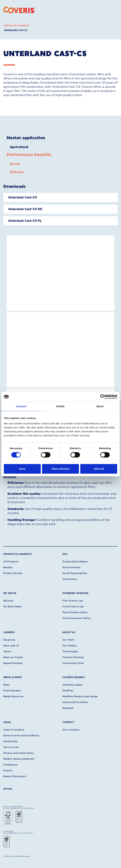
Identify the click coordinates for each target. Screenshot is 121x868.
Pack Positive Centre (75, 612)
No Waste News (12, 607)
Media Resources (13, 696)
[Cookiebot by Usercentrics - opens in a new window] (103, 397)
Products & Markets (17, 26)
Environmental (71, 567)
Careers (9, 632)
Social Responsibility (75, 573)
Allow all (99, 469)
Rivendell (68, 708)
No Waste (10, 593)
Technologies (70, 651)
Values (7, 651)
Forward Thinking (76, 593)
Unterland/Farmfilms (75, 702)
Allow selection (60, 469)
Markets (8, 567)
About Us (69, 632)
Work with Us (11, 646)
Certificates (10, 741)
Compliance (11, 765)
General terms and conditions (21, 736)
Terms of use (11, 747)
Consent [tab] (21, 406)
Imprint (8, 771)
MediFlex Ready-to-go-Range (80, 696)
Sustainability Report (75, 562)
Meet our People (13, 657)
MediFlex (68, 691)
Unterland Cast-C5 (16, 30)
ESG (65, 554)
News (6, 685)
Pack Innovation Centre (77, 618)
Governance (70, 579)
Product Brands (13, 573)
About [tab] (100, 406)
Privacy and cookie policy (19, 753)
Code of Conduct (14, 730)
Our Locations (71, 730)
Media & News (13, 677)
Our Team (68, 640)
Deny (22, 469)
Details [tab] (60, 406)
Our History (69, 646)
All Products (11, 562)
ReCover (8, 601)
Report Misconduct (15, 776)
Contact (68, 722)
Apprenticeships (13, 663)
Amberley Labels (72, 685)
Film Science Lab (73, 601)
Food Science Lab (73, 607)
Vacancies (9, 640)
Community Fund (73, 663)
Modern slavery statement (19, 759)
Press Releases (12, 691)
